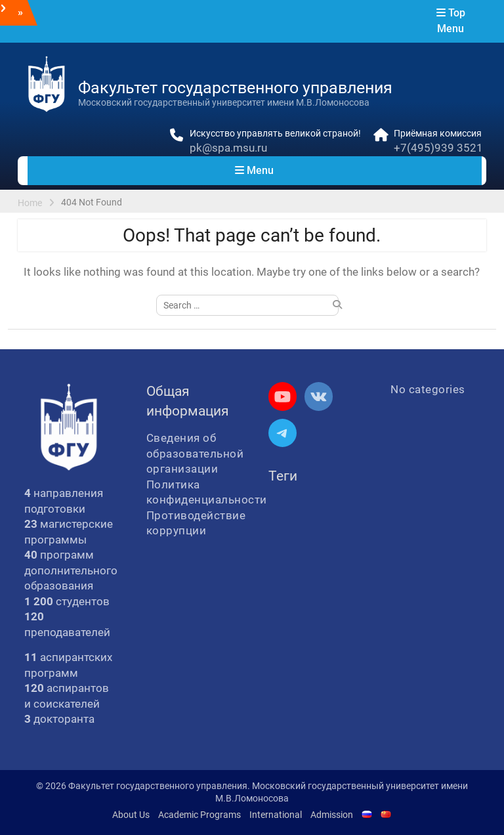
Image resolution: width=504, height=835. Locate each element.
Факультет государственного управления (235, 88)
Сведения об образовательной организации (195, 453)
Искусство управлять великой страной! (275, 133)
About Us (131, 815)
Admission (332, 815)
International (276, 815)
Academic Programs (199, 815)
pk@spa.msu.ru (228, 148)
